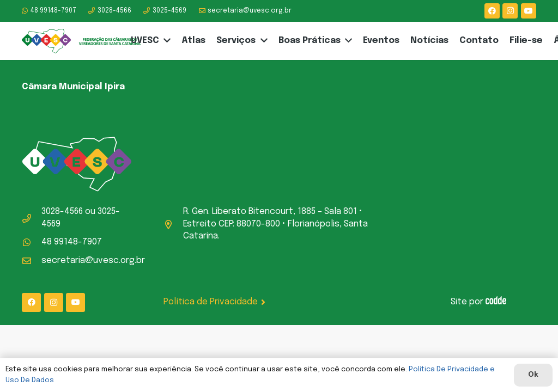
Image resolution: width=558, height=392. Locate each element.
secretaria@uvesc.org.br (93, 261)
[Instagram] (510, 11)
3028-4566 (62, 212)
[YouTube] (529, 11)
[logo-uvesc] (81, 41)
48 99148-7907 (72, 242)
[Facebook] (492, 11)
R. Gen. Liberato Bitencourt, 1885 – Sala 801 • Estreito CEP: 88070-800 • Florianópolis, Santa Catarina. (275, 224)
